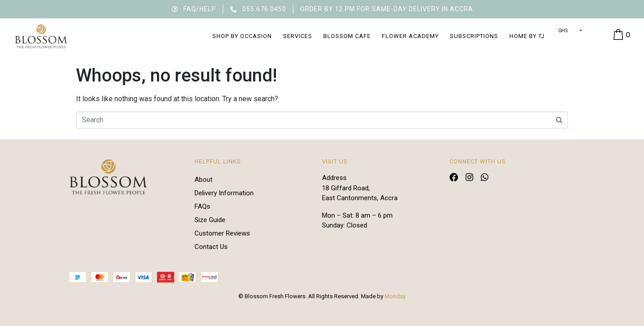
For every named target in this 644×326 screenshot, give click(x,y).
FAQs (202, 206)
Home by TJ (527, 36)
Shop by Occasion (242, 36)
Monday (395, 296)
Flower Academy (410, 36)
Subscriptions (474, 36)
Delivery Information (224, 193)
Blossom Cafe (347, 36)
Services (298, 36)
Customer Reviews (222, 233)
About (203, 180)
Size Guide (210, 220)
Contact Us (211, 247)
